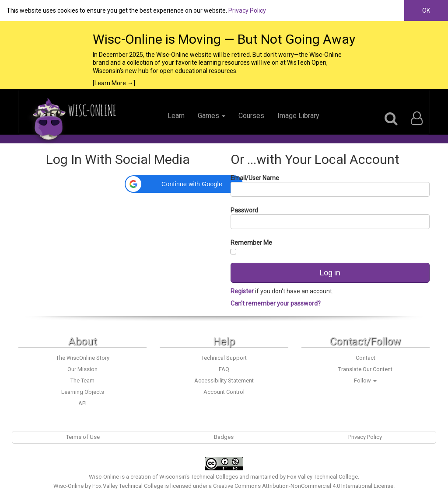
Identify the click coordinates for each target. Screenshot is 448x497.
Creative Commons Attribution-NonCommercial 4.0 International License (303, 486)
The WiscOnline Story (83, 358)
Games (212, 116)
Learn (176, 116)
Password (244, 210)
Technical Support (224, 358)
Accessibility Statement (224, 381)
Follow (365, 381)
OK (426, 10)
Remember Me (251, 243)
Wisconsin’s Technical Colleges (199, 477)
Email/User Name (255, 178)
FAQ (224, 369)
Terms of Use (83, 437)
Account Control (224, 392)
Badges (224, 437)
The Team (82, 381)
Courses (251, 116)
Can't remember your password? (276, 303)
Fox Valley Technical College (322, 477)
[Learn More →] (114, 83)
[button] (184, 184)
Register (243, 291)
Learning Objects (83, 392)
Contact (366, 358)
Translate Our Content (365, 369)
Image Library (298, 116)
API (82, 403)
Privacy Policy (247, 10)
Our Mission (82, 369)
